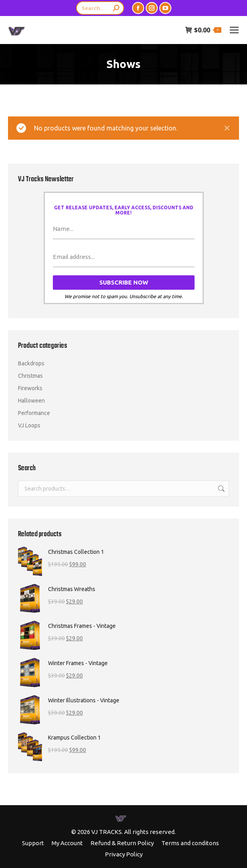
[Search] (100, 8)
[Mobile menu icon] (234, 30)
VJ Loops (29, 425)
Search (221, 489)
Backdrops (31, 363)
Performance (34, 413)
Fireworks (30, 388)
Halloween (31, 401)
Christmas (30, 376)
